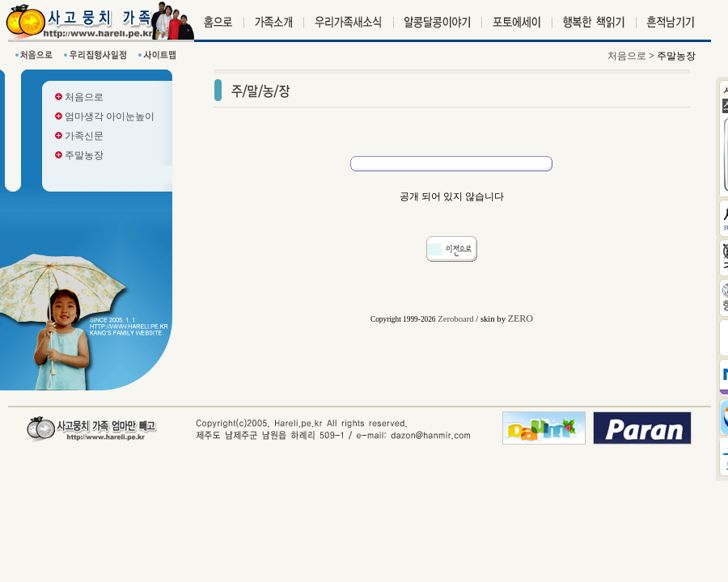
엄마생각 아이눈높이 (105, 116)
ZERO (521, 318)
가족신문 (79, 136)
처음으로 (79, 97)
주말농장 (79, 155)
